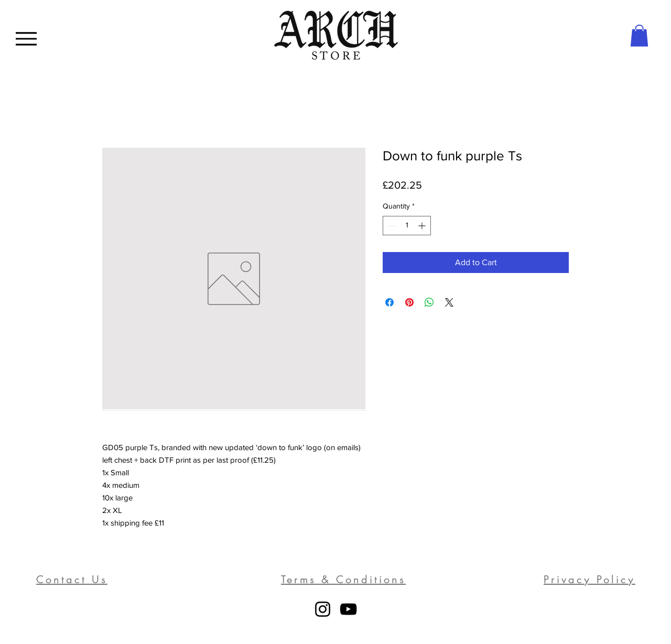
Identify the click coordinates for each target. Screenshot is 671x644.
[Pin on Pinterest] (409, 302)
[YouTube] (348, 609)
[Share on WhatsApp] (429, 302)
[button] (639, 36)
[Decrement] (391, 226)
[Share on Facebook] (389, 302)
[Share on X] (449, 302)
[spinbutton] (407, 226)
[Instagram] (323, 609)
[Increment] (423, 226)
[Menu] (26, 39)
